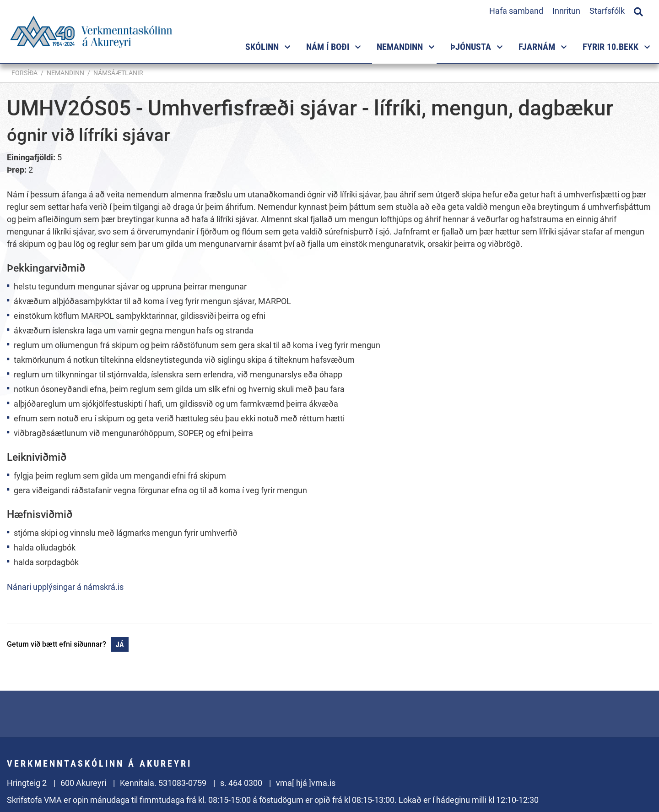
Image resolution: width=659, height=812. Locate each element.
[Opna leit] (638, 11)
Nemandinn (65, 73)
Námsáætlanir (118, 73)
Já (120, 645)
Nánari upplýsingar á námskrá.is (65, 587)
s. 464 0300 (241, 783)
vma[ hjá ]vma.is (306, 783)
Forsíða (24, 73)
